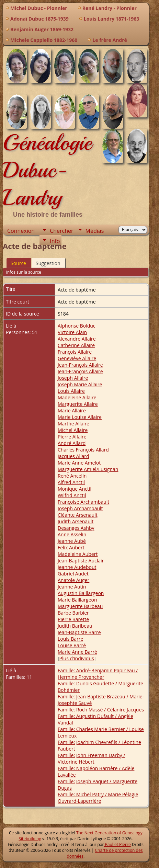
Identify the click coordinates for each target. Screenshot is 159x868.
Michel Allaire (73, 430)
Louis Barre (70, 639)
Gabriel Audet (73, 574)
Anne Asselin (72, 534)
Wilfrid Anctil (72, 495)
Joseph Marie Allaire (80, 384)
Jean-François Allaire (80, 365)
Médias (95, 231)
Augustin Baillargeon (81, 593)
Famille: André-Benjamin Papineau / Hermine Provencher (98, 674)
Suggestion (48, 263)
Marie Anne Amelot (79, 463)
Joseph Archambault (80, 508)
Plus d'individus (77, 658)
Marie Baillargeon (77, 600)
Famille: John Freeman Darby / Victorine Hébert (91, 758)
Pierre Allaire (72, 437)
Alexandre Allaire (77, 339)
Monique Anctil (75, 489)
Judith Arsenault (76, 521)
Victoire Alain (72, 332)
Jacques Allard (73, 456)
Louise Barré (72, 645)
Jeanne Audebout (77, 567)
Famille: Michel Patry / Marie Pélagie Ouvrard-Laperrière (98, 798)
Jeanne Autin (72, 587)
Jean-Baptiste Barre (79, 632)
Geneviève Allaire (77, 358)
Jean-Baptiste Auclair (81, 561)
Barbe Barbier (73, 613)
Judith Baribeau (75, 626)
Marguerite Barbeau (80, 606)
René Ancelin (72, 476)
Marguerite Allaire (78, 404)
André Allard (72, 443)
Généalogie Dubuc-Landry (47, 170)
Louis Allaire (71, 391)
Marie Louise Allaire (80, 417)
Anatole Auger (73, 580)
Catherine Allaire (76, 345)
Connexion (21, 231)
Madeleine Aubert (78, 554)
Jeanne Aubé (72, 541)
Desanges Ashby (76, 528)
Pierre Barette (73, 619)
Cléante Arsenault (78, 515)
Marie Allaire (72, 410)
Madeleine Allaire (77, 397)
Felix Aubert (71, 547)
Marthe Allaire (73, 424)
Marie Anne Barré (77, 652)
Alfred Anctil (71, 482)
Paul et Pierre (117, 844)
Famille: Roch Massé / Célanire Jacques (101, 710)
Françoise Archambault (83, 502)
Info (55, 241)
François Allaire (75, 352)
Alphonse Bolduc (77, 326)
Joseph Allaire (73, 378)
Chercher (61, 231)
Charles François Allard (83, 450)
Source (18, 263)
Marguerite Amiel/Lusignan (88, 469)
